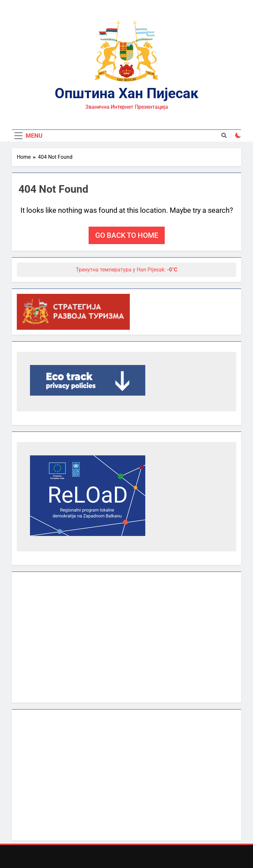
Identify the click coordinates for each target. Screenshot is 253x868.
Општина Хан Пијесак (126, 93)
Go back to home (127, 235)
